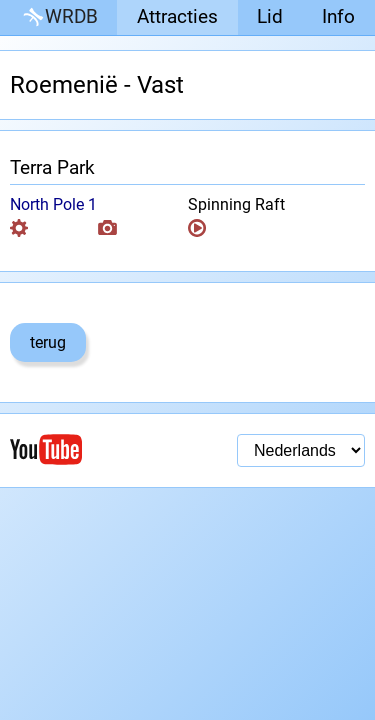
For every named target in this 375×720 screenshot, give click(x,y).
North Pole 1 (53, 204)
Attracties (177, 16)
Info (338, 16)
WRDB (59, 17)
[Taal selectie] (301, 450)
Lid (270, 16)
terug (48, 342)
